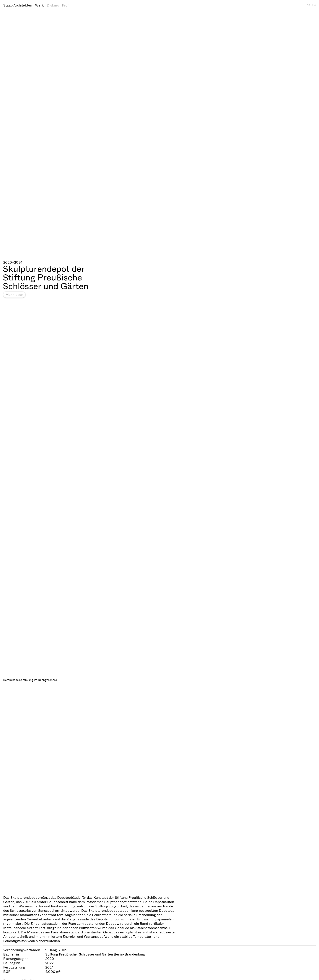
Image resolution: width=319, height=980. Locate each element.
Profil (66, 5)
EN (314, 5)
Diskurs (53, 5)
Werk (39, 5)
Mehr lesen (14, 295)
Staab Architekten (18, 5)
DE (308, 5)
